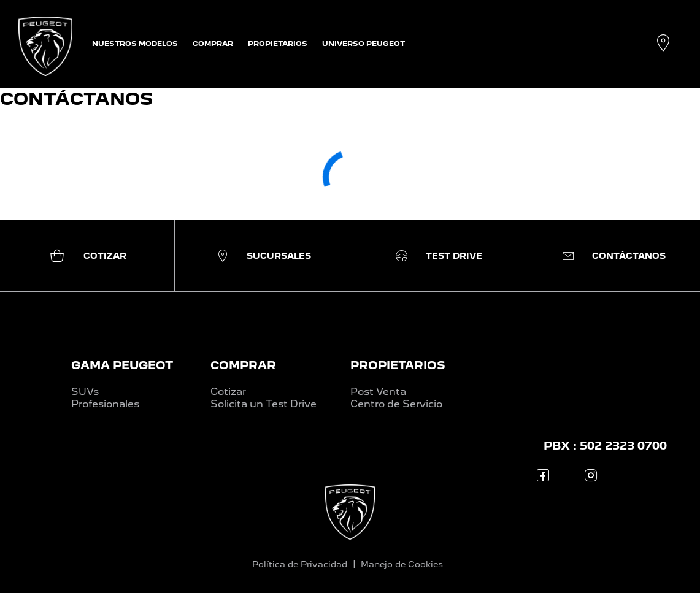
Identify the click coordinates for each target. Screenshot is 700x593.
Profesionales (105, 404)
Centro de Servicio (396, 404)
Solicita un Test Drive (263, 404)
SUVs (85, 392)
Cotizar (228, 392)
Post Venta (378, 392)
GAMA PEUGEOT (122, 365)
